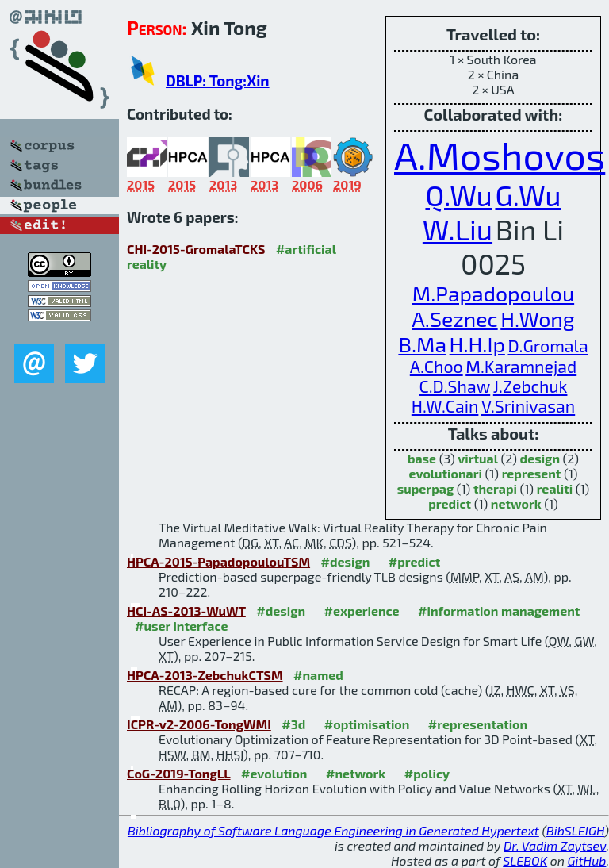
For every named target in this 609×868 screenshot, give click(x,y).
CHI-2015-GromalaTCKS (196, 249)
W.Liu (458, 229)
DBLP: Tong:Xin (218, 81)
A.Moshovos (500, 155)
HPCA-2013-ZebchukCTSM (205, 675)
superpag (425, 488)
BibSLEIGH (575, 830)
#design (346, 561)
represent (532, 473)
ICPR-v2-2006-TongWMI (199, 724)
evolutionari (446, 473)
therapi (495, 488)
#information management (499, 611)
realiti (555, 488)
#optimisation (367, 724)
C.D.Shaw (455, 386)
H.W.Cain (445, 406)
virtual (478, 458)
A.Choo (437, 366)
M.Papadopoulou (493, 293)
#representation (478, 724)
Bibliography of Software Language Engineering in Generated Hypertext (333, 830)
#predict (414, 561)
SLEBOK (525, 860)
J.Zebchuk (530, 386)
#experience (362, 611)
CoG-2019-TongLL (179, 773)
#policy (427, 773)
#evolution (274, 773)
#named (318, 675)
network (516, 503)
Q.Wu (458, 195)
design (540, 458)
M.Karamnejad (521, 366)
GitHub (587, 860)
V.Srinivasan (528, 406)
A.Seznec (454, 318)
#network (356, 773)
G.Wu (528, 195)
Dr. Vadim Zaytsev (555, 845)
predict (450, 503)
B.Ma (422, 344)
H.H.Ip (477, 344)
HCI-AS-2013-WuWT (186, 611)
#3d (293, 724)
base (422, 458)
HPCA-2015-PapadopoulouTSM (218, 561)
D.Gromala (548, 346)
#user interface (181, 626)
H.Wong (537, 318)
